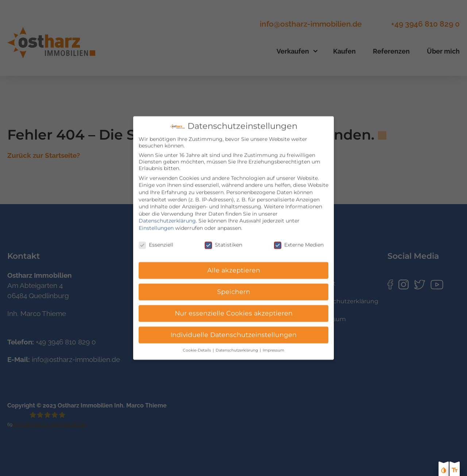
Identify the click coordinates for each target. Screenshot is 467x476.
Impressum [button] (273, 346)
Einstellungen (156, 223)
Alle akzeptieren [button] (234, 266)
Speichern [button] (234, 287)
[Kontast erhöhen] (444, 471)
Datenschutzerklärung (167, 216)
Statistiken (223, 240)
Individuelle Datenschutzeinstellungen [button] (233, 330)
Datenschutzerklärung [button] (237, 346)
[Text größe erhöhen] (455, 471)
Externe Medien (299, 240)
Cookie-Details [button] (197, 346)
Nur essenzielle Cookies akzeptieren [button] (234, 309)
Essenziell (156, 240)
